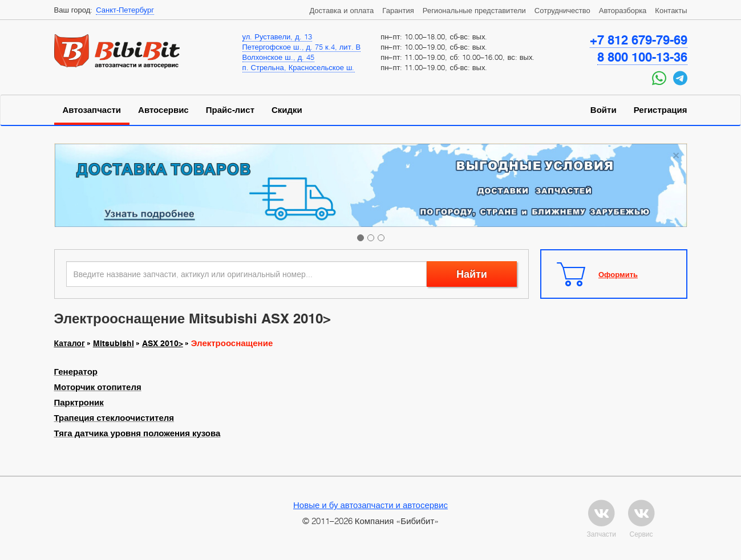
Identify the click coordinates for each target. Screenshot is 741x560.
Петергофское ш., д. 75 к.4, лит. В (302, 47)
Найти (472, 274)
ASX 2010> (163, 343)
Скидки (287, 110)
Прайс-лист (230, 110)
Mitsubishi (114, 343)
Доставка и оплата (341, 10)
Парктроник (79, 403)
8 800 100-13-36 (642, 57)
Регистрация (661, 110)
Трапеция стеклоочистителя (114, 418)
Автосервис (163, 110)
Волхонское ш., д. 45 (279, 57)
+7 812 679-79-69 (639, 40)
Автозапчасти (92, 110)
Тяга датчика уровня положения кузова (137, 433)
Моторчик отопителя (98, 387)
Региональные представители (474, 10)
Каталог (70, 343)
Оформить (618, 274)
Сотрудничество (562, 10)
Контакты (671, 10)
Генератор (76, 372)
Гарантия (398, 10)
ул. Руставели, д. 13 (277, 36)
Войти (604, 110)
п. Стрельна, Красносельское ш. (299, 67)
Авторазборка (623, 10)
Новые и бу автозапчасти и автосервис (370, 505)
